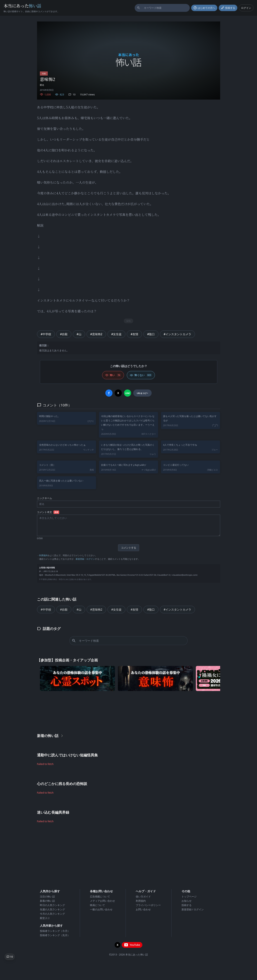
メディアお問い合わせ (102, 901)
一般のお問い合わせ (101, 909)
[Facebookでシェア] (109, 393)
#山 (79, 334)
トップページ (189, 896)
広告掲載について (100, 896)
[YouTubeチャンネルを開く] (132, 945)
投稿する (187, 905)
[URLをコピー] (142, 393)
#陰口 (151, 334)
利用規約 (43, 555)
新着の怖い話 (47, 901)
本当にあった (22, 6)
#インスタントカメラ (177, 334)
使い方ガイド (143, 896)
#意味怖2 (96, 334)
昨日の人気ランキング (52, 905)
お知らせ (187, 901)
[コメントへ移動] (10, 957)
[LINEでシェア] (128, 393)
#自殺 (64, 334)
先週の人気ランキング (52, 909)
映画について (97, 905)
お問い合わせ (143, 909)
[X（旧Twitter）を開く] (118, 945)
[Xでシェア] (118, 393)
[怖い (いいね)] (113, 375)
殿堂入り (45, 918)
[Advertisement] (129, 711)
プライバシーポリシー (148, 905)
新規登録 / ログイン (193, 909)
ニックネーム (45, 498)
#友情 (134, 334)
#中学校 (46, 334)
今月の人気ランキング (52, 914)
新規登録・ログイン (85, 559)
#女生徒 (116, 334)
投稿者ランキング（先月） (55, 935)
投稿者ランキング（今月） (55, 931)
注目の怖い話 (47, 896)
